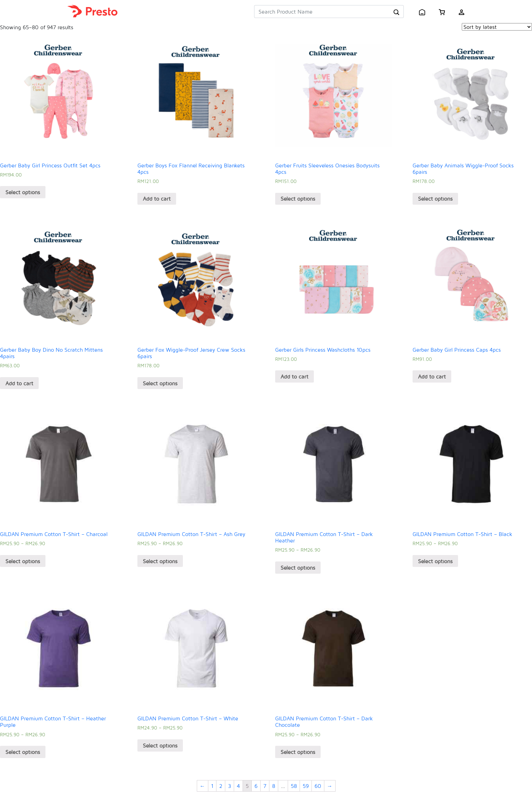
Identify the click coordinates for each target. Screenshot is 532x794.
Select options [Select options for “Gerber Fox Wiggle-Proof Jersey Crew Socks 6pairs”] (160, 383)
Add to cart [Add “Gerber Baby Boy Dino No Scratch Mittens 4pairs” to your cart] (19, 383)
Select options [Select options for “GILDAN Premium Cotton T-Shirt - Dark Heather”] (298, 568)
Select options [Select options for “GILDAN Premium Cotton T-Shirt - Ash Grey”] (160, 561)
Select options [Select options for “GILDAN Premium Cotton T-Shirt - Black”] (435, 561)
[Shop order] (497, 27)
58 (294, 786)
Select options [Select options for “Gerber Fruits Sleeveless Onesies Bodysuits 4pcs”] (298, 199)
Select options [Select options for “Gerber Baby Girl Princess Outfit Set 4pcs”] (23, 192)
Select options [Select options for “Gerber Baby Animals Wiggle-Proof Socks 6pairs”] (435, 199)
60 (318, 786)
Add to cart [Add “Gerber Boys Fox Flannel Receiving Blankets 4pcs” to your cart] (157, 199)
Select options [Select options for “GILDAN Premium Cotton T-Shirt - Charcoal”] (23, 561)
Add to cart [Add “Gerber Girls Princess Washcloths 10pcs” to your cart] (294, 376)
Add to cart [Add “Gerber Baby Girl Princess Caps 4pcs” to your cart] (432, 376)
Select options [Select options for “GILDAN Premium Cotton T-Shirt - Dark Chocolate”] (298, 752)
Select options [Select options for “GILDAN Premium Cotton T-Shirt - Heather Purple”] (23, 752)
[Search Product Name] (322, 12)
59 (306, 786)
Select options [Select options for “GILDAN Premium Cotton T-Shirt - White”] (160, 745)
